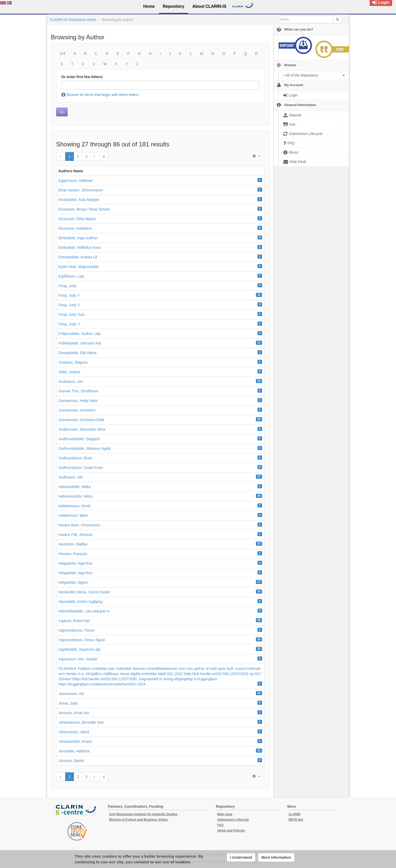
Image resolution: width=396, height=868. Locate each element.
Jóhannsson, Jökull (74, 732)
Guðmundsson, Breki (75, 458)
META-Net (296, 820)
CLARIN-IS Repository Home (73, 20)
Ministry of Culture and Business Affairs (139, 820)
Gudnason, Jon (71, 381)
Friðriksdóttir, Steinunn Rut (80, 343)
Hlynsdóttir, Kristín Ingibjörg (80, 602)
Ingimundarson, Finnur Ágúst (82, 640)
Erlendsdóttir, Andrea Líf (78, 257)
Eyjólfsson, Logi (71, 276)
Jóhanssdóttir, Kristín (75, 742)
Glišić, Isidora (69, 372)
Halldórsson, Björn (73, 515)
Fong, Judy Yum (71, 315)
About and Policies (231, 830)
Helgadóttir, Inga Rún (75, 573)
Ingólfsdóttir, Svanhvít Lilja (79, 649)
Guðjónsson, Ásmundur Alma (82, 429)
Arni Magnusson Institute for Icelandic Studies (143, 814)
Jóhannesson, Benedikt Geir (81, 722)
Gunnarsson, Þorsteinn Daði (81, 420)
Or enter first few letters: (82, 77)
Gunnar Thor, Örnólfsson (78, 391)
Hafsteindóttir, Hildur (75, 487)
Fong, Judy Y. (69, 305)
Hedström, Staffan (73, 544)
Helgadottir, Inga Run (75, 563)
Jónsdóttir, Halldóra (74, 751)
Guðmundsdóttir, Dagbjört (79, 439)
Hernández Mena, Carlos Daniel (84, 592)
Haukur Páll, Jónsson (75, 535)
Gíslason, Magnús (73, 362)
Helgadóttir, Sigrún (73, 582)
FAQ (220, 825)
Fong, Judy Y (69, 295)
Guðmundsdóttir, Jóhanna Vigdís (85, 448)
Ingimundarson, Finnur (77, 630)
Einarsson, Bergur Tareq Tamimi (84, 209)
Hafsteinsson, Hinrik (75, 506)
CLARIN (294, 814)
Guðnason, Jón (71, 477)
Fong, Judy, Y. (70, 324)
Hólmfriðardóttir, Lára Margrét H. (84, 611)
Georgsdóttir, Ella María (77, 353)
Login (381, 2)
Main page (225, 814)
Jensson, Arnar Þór (74, 713)
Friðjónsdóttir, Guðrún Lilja (79, 334)
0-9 (63, 54)
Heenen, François (73, 554)
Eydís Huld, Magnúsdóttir (79, 267)
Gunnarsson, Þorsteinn (77, 410)
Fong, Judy (67, 286)
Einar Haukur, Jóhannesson (81, 190)
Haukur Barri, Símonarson (79, 525)
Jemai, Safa (68, 703)
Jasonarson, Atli (71, 694)
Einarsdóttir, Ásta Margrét (79, 200)
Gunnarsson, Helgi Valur (78, 401)
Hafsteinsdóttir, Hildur (76, 496)
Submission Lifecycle (233, 820)
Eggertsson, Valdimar (76, 181)
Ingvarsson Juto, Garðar (78, 659)
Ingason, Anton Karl (74, 621)
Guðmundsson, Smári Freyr (81, 468)
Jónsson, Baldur (71, 761)
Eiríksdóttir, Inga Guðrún (78, 238)
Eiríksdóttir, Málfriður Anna (79, 248)
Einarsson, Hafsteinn (75, 228)
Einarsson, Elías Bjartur (77, 219)
